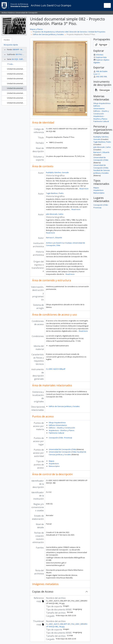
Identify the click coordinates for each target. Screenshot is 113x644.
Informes (98, 55)
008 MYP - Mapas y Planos (23, 49)
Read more (84, 189)
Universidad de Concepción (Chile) (62, 449)
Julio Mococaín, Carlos (55, 214)
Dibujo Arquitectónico (57, 423)
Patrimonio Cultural (56, 433)
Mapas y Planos (36, 29)
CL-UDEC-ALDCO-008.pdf (56, 369)
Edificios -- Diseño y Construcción (62, 428)
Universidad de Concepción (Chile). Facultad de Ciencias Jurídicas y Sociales (67, 453)
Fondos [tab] (7, 40)
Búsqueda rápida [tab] (11, 45)
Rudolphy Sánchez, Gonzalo (57, 172)
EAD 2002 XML (100, 77)
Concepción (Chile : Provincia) (60, 438)
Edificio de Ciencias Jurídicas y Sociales (48, 34)
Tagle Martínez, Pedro (55, 193)
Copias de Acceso (43, 592)
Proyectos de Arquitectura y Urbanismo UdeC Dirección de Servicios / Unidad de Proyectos (69, 32)
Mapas (51, 461)
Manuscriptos (54, 466)
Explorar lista (100, 57)
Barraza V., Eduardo (54, 238)
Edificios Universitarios (58, 425)
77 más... (10, 64)
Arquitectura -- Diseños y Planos (62, 430)
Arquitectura (54, 464)
